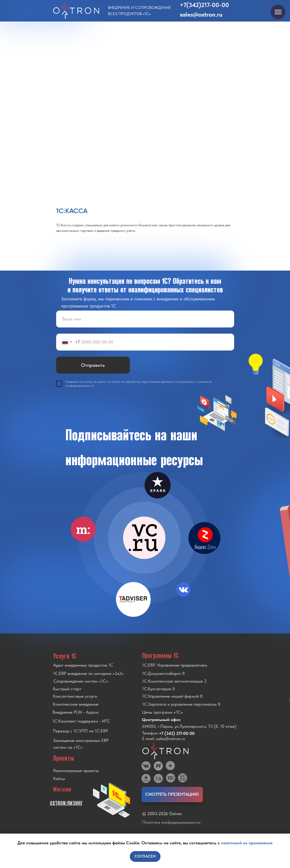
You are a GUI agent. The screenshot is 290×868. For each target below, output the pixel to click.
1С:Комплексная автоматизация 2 (174, 681)
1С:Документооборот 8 (163, 673)
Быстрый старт (67, 689)
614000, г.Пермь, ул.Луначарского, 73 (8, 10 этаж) (189, 726)
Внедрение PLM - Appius (75, 712)
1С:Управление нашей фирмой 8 (172, 696)
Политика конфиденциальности (171, 822)
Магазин (62, 789)
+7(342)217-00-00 (204, 5)
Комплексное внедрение (76, 704)
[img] (144, 538)
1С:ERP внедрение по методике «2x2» (88, 673)
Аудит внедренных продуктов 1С (83, 665)
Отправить (93, 365)
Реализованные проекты (76, 771)
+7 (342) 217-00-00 (177, 733)
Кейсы (59, 779)
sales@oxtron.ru (201, 14)
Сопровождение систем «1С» (81, 681)
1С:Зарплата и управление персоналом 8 (181, 704)
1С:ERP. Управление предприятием (175, 665)
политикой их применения (247, 843)
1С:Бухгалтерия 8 (159, 689)
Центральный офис (161, 719)
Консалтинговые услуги (75, 696)
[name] (145, 319)
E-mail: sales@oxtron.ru (164, 739)
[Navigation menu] (278, 12)
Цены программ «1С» (162, 712)
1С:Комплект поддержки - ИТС (81, 721)
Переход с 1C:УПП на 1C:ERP (80, 731)
